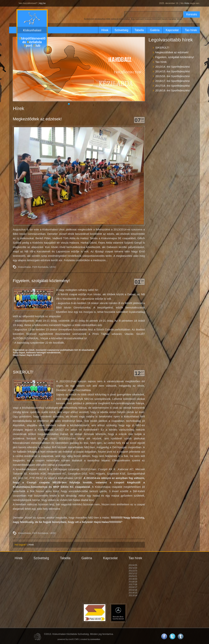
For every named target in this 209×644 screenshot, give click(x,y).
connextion (95, 639)
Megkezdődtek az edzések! (37, 119)
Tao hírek (191, 30)
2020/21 (133, 576)
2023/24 (133, 568)
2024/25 (133, 565)
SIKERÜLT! (23, 372)
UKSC (53, 267)
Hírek (105, 30)
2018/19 (133, 582)
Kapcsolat (172, 30)
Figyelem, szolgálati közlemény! (41, 281)
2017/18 (133, 584)
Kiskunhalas (25, 267)
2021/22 (133, 573)
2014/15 (133, 593)
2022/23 (133, 571)
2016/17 (133, 587)
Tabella (139, 30)
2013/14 (133, 595)
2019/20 (133, 579)
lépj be (42, 3)
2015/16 (133, 590)
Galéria (155, 30)
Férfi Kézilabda (40, 267)
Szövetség (121, 30)
